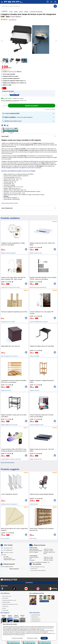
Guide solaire (5, 610)
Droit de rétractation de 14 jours (38, 567)
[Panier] (55, 2)
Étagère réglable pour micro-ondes (9, 425)
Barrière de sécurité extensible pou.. (38, 287)
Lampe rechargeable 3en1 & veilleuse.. (39, 322)
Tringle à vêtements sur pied (36, 425)
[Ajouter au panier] (32, 106)
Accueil (11, 12)
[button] (10, 101)
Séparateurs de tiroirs (6, 390)
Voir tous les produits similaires (7, 462)
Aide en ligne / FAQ (8, 548)
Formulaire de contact (8, 552)
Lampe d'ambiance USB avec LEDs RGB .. (11, 459)
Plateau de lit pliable (35, 356)
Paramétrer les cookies (32, 638)
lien (43, 629)
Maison (21, 12)
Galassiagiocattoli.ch (36, 621)
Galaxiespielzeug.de (36, 615)
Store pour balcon (5, 538)
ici (24, 635)
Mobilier (26, 12)
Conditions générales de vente (9, 600)
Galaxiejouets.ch (35, 617)
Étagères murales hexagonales (8, 253)
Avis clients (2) (7, 208)
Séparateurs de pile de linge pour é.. (10, 504)
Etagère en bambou (34, 390)
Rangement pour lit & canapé (8, 322)
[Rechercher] (55, 6)
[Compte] (52, 2)
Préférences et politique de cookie (10, 604)
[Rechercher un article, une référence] (29, 6)
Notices (4, 608)
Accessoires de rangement (36, 12)
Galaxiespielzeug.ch (36, 619)
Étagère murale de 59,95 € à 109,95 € (10, 203)
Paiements (7, 567)
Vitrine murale (33, 538)
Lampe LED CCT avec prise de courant (10, 287)
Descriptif (5, 136)
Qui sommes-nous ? (7, 596)
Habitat (16, 12)
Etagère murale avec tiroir (36, 253)
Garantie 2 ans (34, 569)
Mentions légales (6, 602)
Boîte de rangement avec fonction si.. (10, 356)
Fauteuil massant (34, 504)
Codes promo (6, 606)
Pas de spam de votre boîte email (38, 570)
